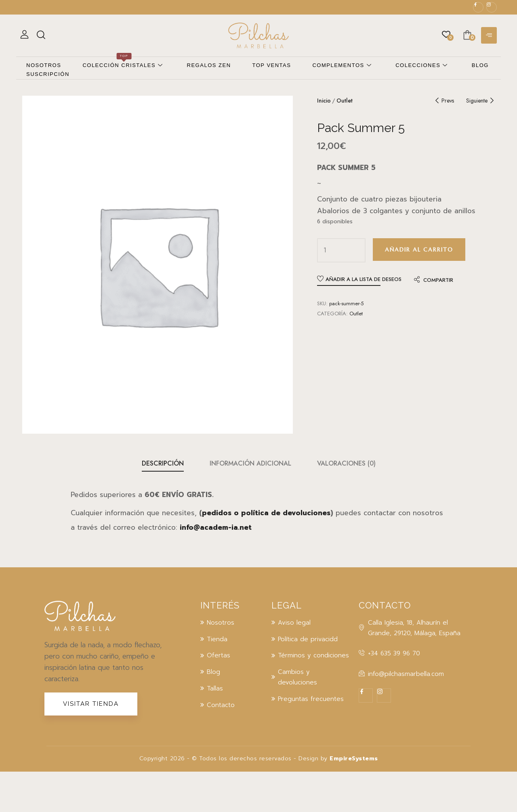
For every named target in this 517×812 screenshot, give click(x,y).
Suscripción (48, 74)
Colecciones (422, 66)
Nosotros (44, 65)
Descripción (163, 463)
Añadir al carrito (419, 250)
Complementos (342, 66)
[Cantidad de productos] (325, 250)
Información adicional (250, 463)
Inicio (324, 101)
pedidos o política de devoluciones (266, 513)
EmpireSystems (354, 758)
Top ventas (272, 65)
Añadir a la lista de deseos (364, 279)
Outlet (345, 101)
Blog (480, 65)
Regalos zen (209, 65)
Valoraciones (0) (346, 463)
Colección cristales (123, 65)
